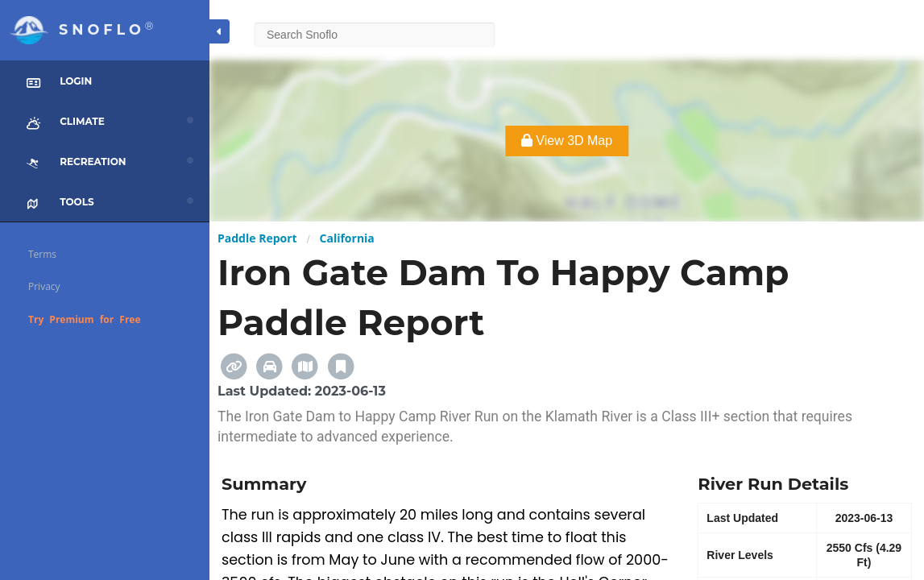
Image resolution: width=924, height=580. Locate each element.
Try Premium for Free (85, 319)
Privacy (44, 286)
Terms (42, 254)
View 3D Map (567, 141)
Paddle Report (257, 238)
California (347, 238)
